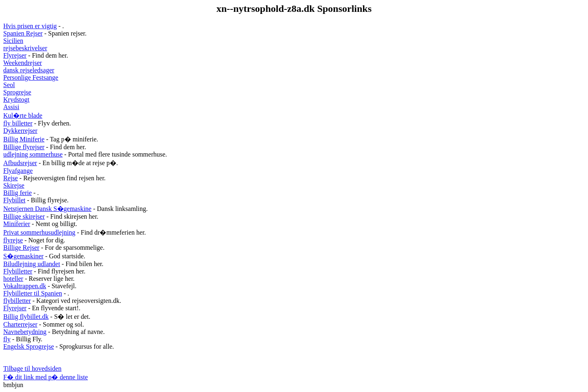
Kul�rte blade (23, 115)
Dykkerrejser (20, 131)
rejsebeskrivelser (25, 48)
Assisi (11, 107)
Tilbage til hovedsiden (32, 368)
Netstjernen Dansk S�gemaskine (47, 209)
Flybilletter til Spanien (33, 293)
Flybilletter (18, 271)
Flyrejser (15, 55)
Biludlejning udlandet (32, 264)
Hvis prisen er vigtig (30, 26)
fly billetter (18, 123)
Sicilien (13, 41)
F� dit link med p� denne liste (46, 377)
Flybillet (14, 200)
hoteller (13, 279)
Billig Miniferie (24, 139)
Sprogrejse (17, 92)
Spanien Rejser (23, 33)
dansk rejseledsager (29, 70)
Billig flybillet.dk (26, 317)
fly (7, 339)
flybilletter (17, 301)
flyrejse (13, 240)
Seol (9, 85)
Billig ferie (18, 193)
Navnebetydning (25, 332)
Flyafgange (18, 171)
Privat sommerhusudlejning (39, 232)
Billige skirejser (24, 216)
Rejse (11, 178)
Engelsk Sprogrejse (29, 346)
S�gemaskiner (23, 256)
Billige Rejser (21, 248)
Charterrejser (20, 324)
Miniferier (17, 224)
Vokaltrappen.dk (25, 286)
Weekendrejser (23, 63)
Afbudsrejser (20, 163)
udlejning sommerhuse (33, 154)
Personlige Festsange (31, 77)
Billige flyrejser (24, 147)
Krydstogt (16, 100)
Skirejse (14, 185)
